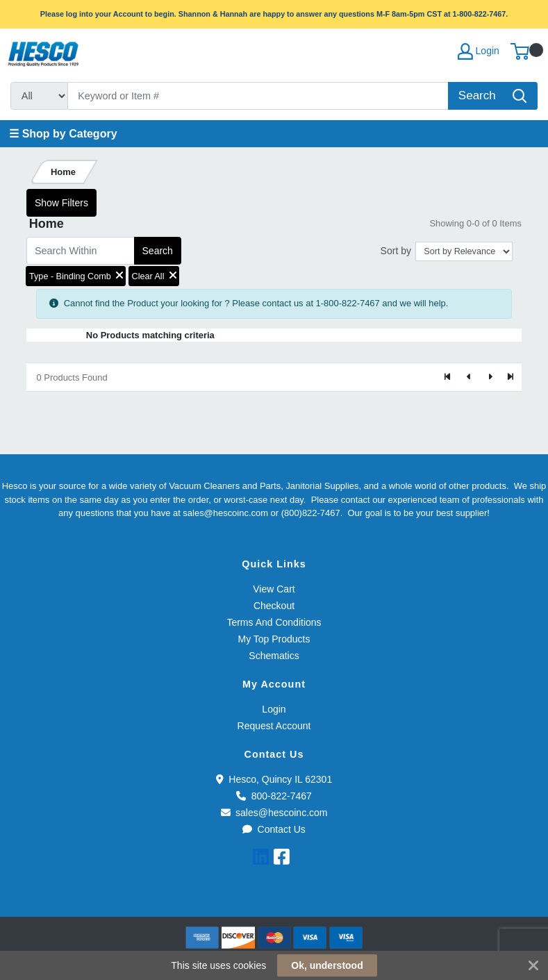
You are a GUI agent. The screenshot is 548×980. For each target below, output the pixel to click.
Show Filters (61, 203)
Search (158, 251)
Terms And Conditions (274, 622)
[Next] (490, 377)
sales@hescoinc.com (274, 813)
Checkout (274, 606)
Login (274, 709)
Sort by (396, 251)
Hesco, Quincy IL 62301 (274, 779)
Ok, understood (327, 965)
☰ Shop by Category (63, 134)
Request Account (274, 726)
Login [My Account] (479, 51)
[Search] (258, 96)
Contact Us (274, 829)
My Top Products (274, 639)
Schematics (274, 656)
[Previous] (469, 377)
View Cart (274, 589)
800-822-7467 (274, 796)
